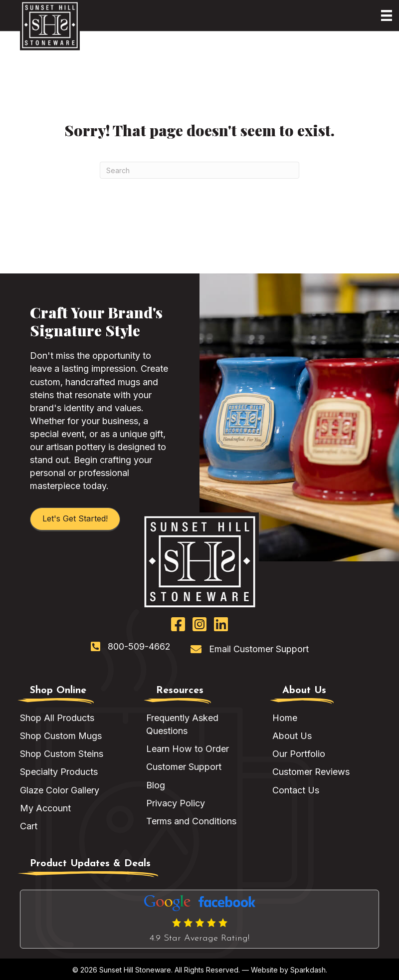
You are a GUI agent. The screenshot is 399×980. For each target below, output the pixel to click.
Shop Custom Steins (62, 754)
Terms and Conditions (191, 821)
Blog (156, 785)
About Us (292, 736)
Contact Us (296, 790)
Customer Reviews (311, 772)
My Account (45, 808)
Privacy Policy (176, 803)
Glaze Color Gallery (60, 790)
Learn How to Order (188, 749)
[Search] (199, 170)
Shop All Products (57, 718)
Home (285, 718)
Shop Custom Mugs (61, 736)
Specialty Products (59, 772)
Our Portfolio (299, 754)
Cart (29, 826)
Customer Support (184, 767)
